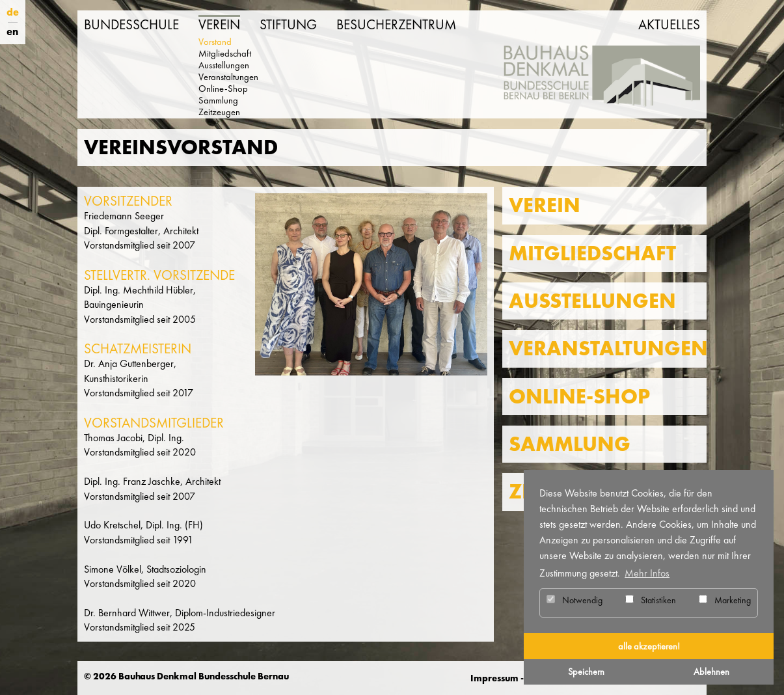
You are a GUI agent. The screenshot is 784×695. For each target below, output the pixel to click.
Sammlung (218, 100)
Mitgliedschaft (225, 53)
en (12, 32)
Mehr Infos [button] (647, 573)
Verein (219, 25)
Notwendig (574, 600)
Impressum (494, 678)
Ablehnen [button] (711, 672)
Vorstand (215, 42)
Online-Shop (223, 89)
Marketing (725, 600)
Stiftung (288, 25)
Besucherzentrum (396, 25)
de (13, 12)
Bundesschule (131, 25)
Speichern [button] (586, 672)
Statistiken (651, 600)
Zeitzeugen (219, 112)
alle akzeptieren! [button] (649, 646)
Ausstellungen (224, 65)
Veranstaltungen (228, 77)
